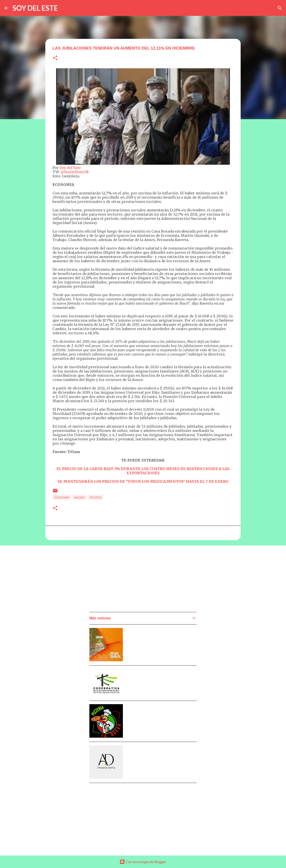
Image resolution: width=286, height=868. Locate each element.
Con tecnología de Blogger (143, 862)
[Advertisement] (123, 580)
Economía (62, 497)
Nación (79, 497)
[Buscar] (280, 8)
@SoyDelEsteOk (75, 172)
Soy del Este (70, 168)
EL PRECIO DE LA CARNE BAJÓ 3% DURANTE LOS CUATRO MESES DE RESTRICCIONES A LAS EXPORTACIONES (143, 471)
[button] (55, 58)
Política (96, 497)
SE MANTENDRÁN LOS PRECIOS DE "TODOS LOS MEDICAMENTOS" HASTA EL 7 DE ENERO (143, 481)
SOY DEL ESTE (35, 8)
